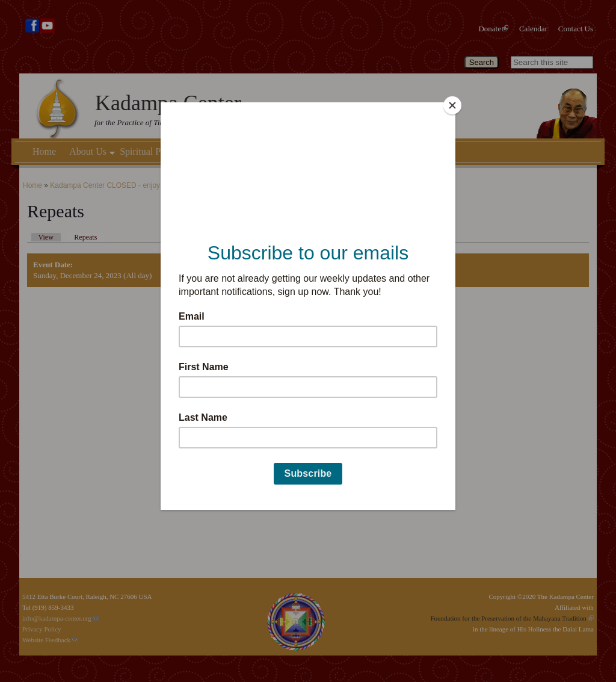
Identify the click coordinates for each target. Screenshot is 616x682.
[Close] (452, 105)
